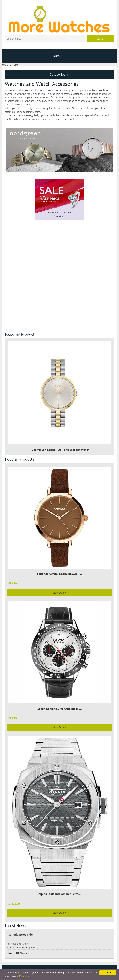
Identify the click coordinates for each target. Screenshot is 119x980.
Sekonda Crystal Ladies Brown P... (59, 570)
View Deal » (60, 589)
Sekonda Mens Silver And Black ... (59, 705)
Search (100, 39)
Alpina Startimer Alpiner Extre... (59, 890)
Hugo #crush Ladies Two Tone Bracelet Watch (60, 393)
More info (24, 976)
